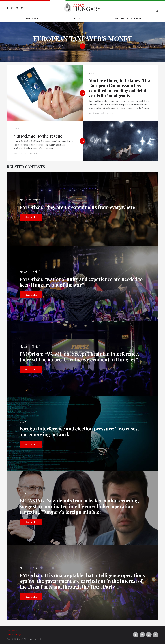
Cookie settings (14, 634)
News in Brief (32, 18)
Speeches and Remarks (128, 18)
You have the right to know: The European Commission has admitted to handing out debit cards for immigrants (119, 88)
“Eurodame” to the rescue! (38, 136)
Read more (31, 217)
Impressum (12, 630)
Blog (77, 18)
